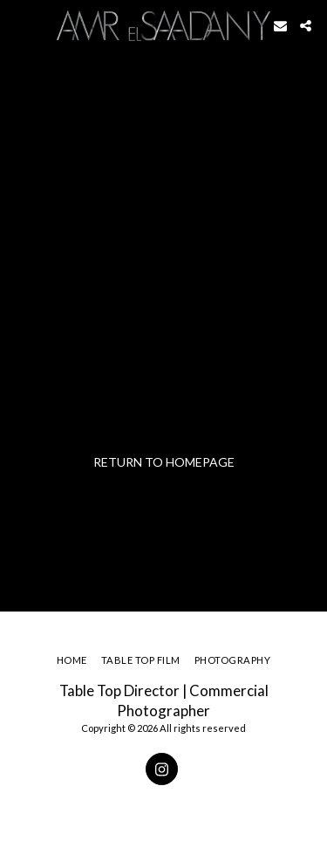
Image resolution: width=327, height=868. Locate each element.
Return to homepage (164, 462)
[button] (19, 25)
